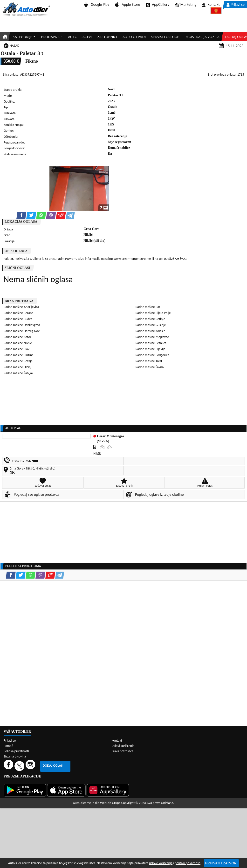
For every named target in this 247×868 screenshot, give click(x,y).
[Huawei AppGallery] (108, 790)
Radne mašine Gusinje (151, 325)
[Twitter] (20, 766)
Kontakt (211, 4)
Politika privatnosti (16, 751)
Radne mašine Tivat (149, 361)
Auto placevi (80, 37)
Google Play (97, 4)
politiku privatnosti (188, 863)
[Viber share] (51, 215)
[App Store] (67, 790)
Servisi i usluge (165, 37)
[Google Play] (25, 790)
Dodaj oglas (53, 766)
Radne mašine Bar (148, 307)
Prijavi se (236, 4)
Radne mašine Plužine (19, 355)
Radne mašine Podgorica (152, 355)
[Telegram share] (70, 215)
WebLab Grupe (110, 803)
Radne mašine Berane (18, 313)
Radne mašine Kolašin (151, 331)
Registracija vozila (202, 37)
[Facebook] (9, 766)
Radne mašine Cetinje (150, 319)
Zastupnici (107, 37)
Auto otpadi (134, 37)
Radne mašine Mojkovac (152, 337)
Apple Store (128, 4)
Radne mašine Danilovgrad (22, 325)
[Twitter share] (31, 215)
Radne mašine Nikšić (18, 343)
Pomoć (8, 746)
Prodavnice (52, 37)
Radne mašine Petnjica (151, 343)
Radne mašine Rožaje (18, 361)
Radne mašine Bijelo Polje (153, 313)
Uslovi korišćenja (123, 746)
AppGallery (157, 5)
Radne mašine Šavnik (150, 367)
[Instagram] (31, 766)
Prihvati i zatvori (221, 863)
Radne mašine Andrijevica (21, 307)
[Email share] (61, 215)
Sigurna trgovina (15, 756)
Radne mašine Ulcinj (17, 367)
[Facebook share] (21, 215)
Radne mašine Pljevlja (151, 349)
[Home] (4, 37)
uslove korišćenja (161, 863)
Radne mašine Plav (16, 349)
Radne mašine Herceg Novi (22, 331)
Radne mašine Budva (18, 319)
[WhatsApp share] (41, 215)
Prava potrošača (122, 751)
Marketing (186, 5)
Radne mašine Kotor (17, 337)
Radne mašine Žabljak (18, 373)
